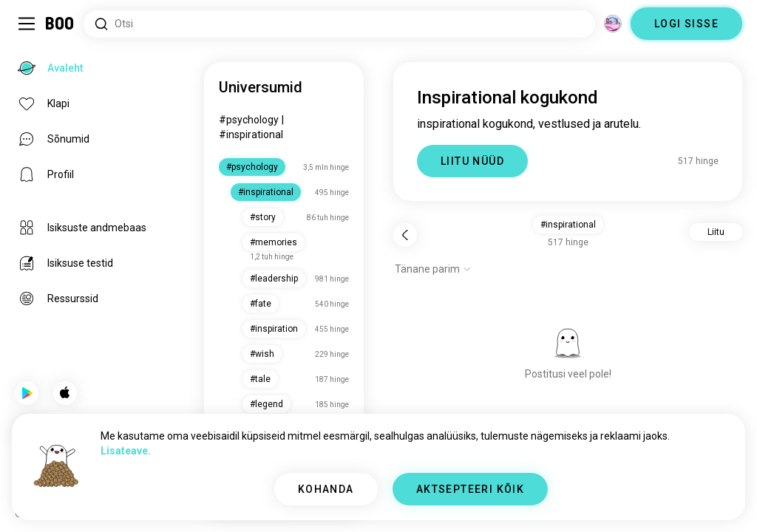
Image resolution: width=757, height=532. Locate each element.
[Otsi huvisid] (339, 24)
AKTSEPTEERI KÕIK (470, 489)
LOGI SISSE (686, 24)
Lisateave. (126, 451)
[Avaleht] (60, 24)
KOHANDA (326, 489)
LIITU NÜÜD (472, 161)
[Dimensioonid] (613, 24)
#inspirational (251, 134)
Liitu (716, 232)
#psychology (249, 120)
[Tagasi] (405, 235)
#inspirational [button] (568, 225)
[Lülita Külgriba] (27, 24)
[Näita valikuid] (433, 269)
